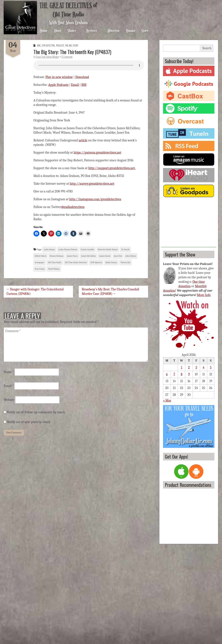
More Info (204, 295)
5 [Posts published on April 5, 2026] (211, 367)
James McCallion (88, 256)
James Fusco (72, 256)
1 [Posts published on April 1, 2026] (182, 367)
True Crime (40, 269)
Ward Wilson (54, 269)
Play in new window (59, 77)
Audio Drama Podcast (68, 249)
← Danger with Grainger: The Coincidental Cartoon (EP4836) (35, 292)
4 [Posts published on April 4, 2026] (204, 367)
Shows (72, 30)
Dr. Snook (125, 249)
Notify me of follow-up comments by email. (36, 412)
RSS (84, 85)
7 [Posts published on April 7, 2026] (174, 374)
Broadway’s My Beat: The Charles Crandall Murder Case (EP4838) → (110, 292)
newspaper (40, 262)
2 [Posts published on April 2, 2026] (189, 367)
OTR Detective (48, 45)
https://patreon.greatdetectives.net (97, 153)
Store (145, 30)
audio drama (49, 249)
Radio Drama (111, 262)
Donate (131, 30)
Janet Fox (118, 256)
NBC (39, 45)
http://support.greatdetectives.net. (112, 168)
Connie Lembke (88, 249)
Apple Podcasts (58, 85)
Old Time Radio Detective (76, 262)
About (57, 30)
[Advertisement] (189, 224)
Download (82, 77)
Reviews (92, 30)
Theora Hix (125, 262)
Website (9, 400)
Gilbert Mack (40, 256)
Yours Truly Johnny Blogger (48, 57)
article (83, 140)
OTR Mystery (96, 262)
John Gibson (131, 256)
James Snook (105, 256)
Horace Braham (57, 256)
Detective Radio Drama (108, 249)
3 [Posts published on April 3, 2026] (196, 367)
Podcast (60, 45)
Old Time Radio (55, 262)
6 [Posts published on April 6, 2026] (167, 374)
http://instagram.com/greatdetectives (95, 199)
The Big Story (72, 45)
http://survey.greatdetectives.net (92, 184)
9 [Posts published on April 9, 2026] (189, 374)
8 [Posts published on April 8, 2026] (182, 374)
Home (44, 30)
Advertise (113, 30)
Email (75, 85)
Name (9, 372)
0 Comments (67, 57)
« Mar (167, 401)
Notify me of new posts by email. (29, 422)
